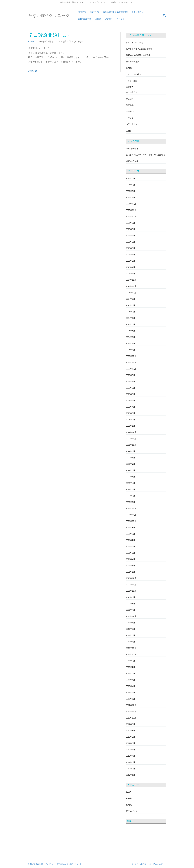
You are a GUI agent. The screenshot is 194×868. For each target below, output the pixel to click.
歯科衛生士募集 (85, 19)
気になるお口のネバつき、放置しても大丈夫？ (146, 155)
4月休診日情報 (132, 161)
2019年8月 (130, 623)
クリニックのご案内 (134, 43)
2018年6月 (130, 673)
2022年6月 (130, 470)
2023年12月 (131, 356)
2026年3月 (130, 185)
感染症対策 (94, 12)
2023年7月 (130, 388)
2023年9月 (130, 375)
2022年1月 (130, 502)
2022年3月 (130, 489)
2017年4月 (130, 756)
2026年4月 (130, 178)
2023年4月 (130, 407)
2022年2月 (130, 496)
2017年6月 (130, 743)
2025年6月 (130, 242)
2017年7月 (130, 737)
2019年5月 (130, 629)
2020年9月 (130, 597)
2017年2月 (130, 769)
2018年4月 (130, 686)
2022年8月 (130, 458)
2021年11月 (131, 515)
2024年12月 (131, 280)
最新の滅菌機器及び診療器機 (115, 12)
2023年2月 (130, 420)
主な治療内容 (132, 92)
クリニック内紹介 (134, 74)
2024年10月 (131, 293)
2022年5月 (130, 477)
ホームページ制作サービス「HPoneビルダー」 (149, 864)
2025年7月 (130, 235)
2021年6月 (130, 546)
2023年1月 (130, 426)
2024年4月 (130, 331)
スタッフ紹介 (137, 12)
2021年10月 (131, 521)
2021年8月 (130, 534)
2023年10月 (131, 369)
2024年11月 (131, 286)
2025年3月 (130, 261)
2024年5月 (130, 324)
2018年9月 (130, 661)
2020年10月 (131, 591)
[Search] (163, 16)
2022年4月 (130, 483)
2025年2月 (130, 267)
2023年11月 (131, 362)
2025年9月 (130, 223)
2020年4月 (130, 610)
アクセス (109, 19)
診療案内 (82, 12)
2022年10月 (131, 445)
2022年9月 (130, 451)
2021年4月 (130, 559)
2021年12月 (131, 508)
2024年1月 (130, 350)
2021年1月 (130, 572)
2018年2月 (130, 692)
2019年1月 (130, 642)
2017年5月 (130, 750)
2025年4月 (130, 255)
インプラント (132, 118)
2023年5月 (130, 401)
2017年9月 (130, 724)
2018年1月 (130, 699)
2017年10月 (131, 718)
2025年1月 (130, 274)
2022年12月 (131, 432)
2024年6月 (130, 318)
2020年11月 (131, 585)
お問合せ (120, 19)
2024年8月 (130, 305)
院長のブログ (132, 811)
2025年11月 (131, 210)
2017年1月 (130, 775)
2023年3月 (130, 413)
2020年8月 (130, 604)
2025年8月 (130, 229)
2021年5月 (130, 553)
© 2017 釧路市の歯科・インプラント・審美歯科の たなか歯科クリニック (55, 864)
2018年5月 (130, 680)
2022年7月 (130, 464)
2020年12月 (131, 578)
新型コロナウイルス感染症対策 (139, 49)
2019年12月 (131, 616)
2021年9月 (130, 527)
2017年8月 (130, 731)
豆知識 (98, 19)
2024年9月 (130, 299)
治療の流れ (131, 105)
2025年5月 (130, 248)
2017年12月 (131, 705)
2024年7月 (130, 312)
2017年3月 (130, 762)
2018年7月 (130, 667)
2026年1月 (130, 197)
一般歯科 (130, 111)
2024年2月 (130, 343)
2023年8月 (130, 381)
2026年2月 (130, 191)
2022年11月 (131, 439)
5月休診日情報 (132, 149)
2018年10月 (131, 654)
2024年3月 (130, 337)
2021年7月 (130, 540)
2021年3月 (130, 566)
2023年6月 (130, 394)
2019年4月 (130, 635)
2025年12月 (131, 204)
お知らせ (33, 71)
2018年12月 (131, 648)
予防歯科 (130, 99)
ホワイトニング (133, 124)
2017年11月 (131, 711)
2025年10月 (131, 216)
